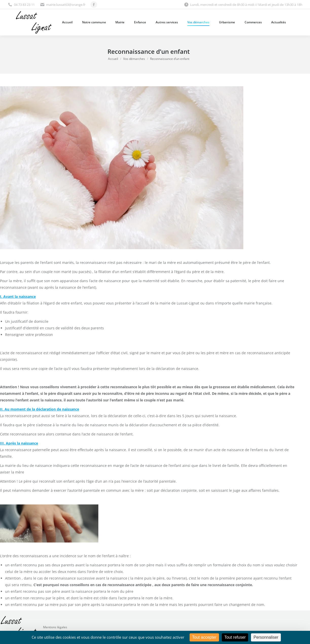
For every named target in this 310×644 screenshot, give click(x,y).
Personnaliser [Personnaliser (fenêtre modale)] (266, 637)
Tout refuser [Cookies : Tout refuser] (235, 637)
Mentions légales (55, 627)
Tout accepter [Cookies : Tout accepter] (204, 637)
